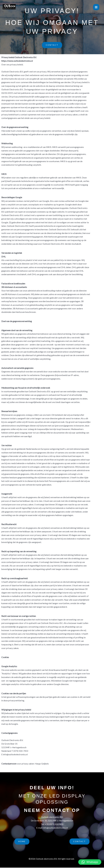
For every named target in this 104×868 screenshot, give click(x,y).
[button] (90, 862)
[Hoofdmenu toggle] (96, 7)
